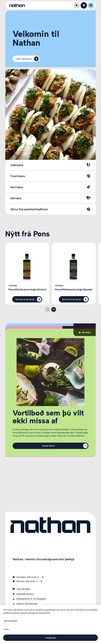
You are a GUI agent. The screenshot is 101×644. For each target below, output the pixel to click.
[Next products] (54, 309)
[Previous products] (47, 309)
